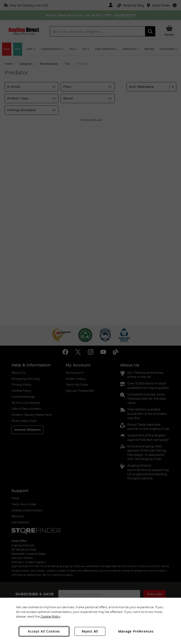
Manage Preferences (136, 631)
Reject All (90, 631)
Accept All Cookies (44, 631)
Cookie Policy (50, 616)
